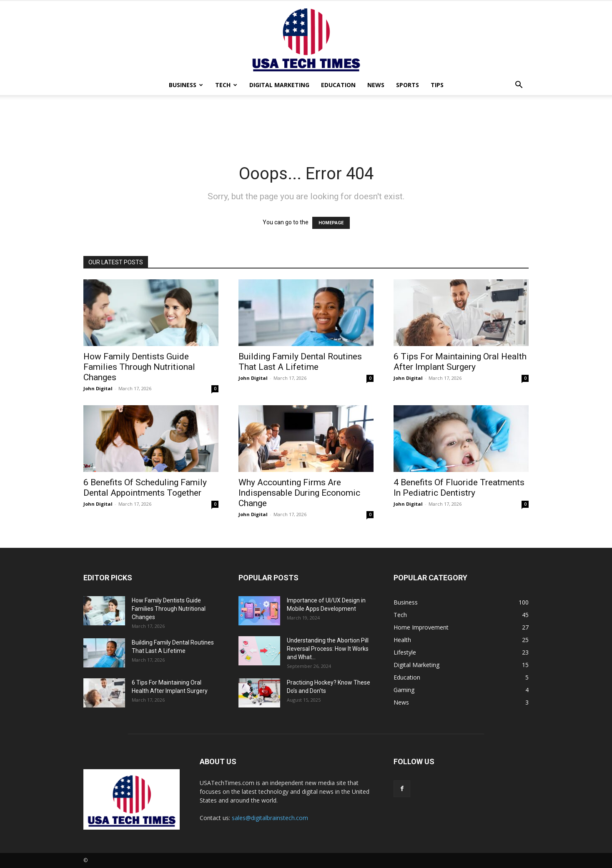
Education (338, 85)
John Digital (98, 388)
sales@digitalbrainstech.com (270, 818)
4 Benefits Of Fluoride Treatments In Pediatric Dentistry (459, 488)
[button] (519, 86)
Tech (226, 85)
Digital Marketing (279, 85)
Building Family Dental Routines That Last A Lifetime (300, 362)
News (376, 85)
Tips (437, 85)
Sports (408, 85)
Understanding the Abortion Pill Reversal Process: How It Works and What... (328, 649)
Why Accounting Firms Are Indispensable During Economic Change (299, 493)
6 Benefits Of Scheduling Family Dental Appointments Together (145, 488)
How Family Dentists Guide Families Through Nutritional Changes (139, 367)
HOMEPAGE (331, 223)
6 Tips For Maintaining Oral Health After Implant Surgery (460, 362)
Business (186, 85)
